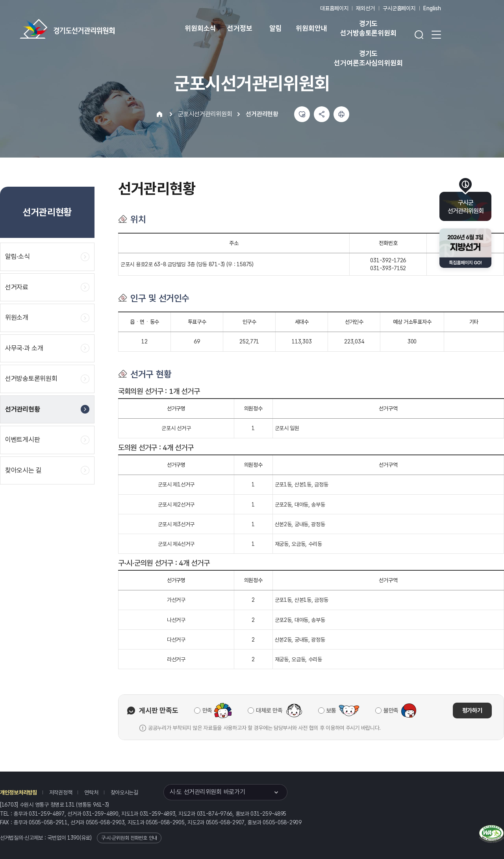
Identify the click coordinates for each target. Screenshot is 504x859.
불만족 (391, 711)
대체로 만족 (269, 711)
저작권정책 (61, 792)
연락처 (91, 792)
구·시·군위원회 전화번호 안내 (129, 838)
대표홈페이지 (334, 8)
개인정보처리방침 (19, 792)
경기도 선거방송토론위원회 (368, 28)
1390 (73, 838)
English (432, 8)
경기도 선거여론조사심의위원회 (368, 58)
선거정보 (240, 28)
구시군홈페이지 (399, 8)
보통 (331, 711)
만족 (207, 711)
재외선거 (365, 8)
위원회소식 (200, 28)
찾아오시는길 (124, 792)
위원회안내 (311, 28)
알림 (276, 28)
